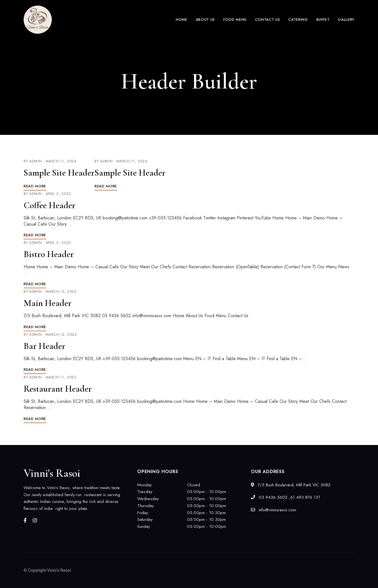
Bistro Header (49, 254)
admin (35, 161)
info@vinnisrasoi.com (274, 510)
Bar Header (44, 346)
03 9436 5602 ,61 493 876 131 (285, 497)
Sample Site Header (59, 173)
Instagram (35, 520)
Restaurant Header (58, 389)
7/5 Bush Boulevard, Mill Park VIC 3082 (291, 485)
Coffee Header (49, 205)
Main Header (48, 303)
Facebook (25, 520)
